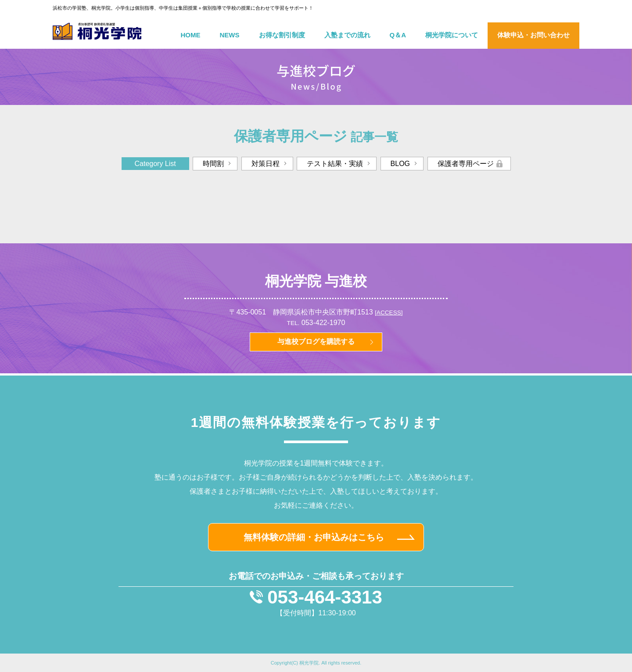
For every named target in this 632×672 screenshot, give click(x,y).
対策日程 (266, 164)
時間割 (213, 164)
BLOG (400, 164)
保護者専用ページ (466, 164)
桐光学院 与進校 (316, 281)
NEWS (230, 35)
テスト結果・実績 (335, 164)
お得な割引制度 (282, 35)
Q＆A (398, 35)
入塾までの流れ (347, 35)
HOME (191, 35)
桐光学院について (452, 35)
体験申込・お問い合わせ (533, 35)
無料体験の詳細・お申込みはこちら (314, 537)
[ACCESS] (389, 313)
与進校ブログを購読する (316, 341)
